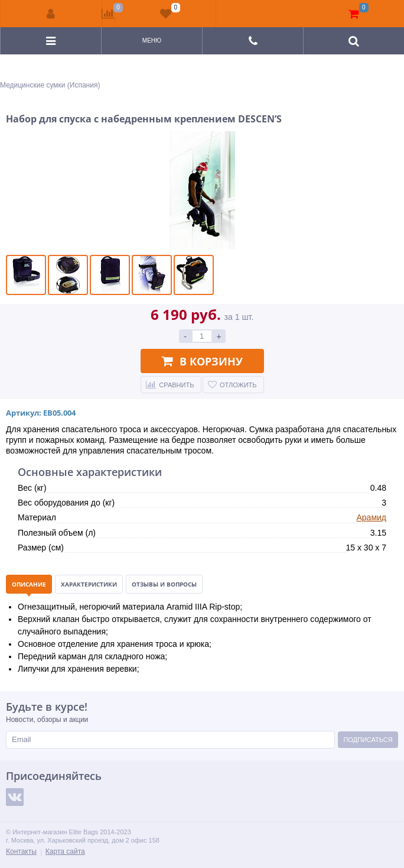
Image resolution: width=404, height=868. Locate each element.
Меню (152, 41)
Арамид (371, 517)
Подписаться (368, 740)
